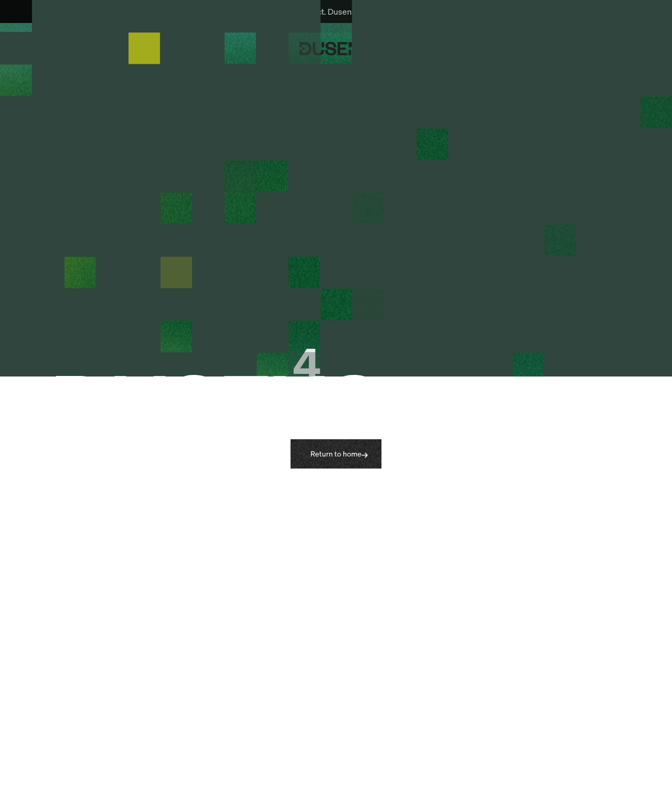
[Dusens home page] (336, 49)
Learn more (441, 12)
